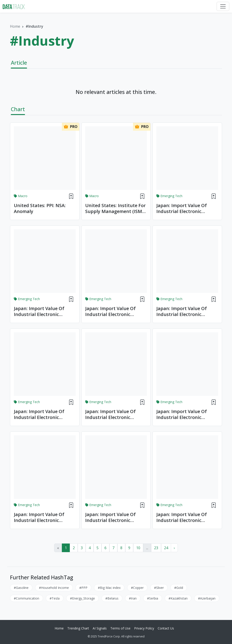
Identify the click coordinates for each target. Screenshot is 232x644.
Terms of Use (120, 628)
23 (156, 548)
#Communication (27, 598)
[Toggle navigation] (223, 6)
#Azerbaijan (207, 598)
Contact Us (166, 628)
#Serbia (153, 598)
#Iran (133, 598)
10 (138, 548)
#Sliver (159, 588)
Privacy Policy (144, 628)
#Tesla (55, 598)
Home (15, 26)
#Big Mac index (109, 588)
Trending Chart (78, 628)
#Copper (137, 588)
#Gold (179, 588)
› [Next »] (174, 548)
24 (166, 548)
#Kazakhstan (178, 598)
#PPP (83, 588)
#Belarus (112, 598)
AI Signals (100, 628)
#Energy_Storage (82, 598)
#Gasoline (21, 588)
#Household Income (54, 588)
